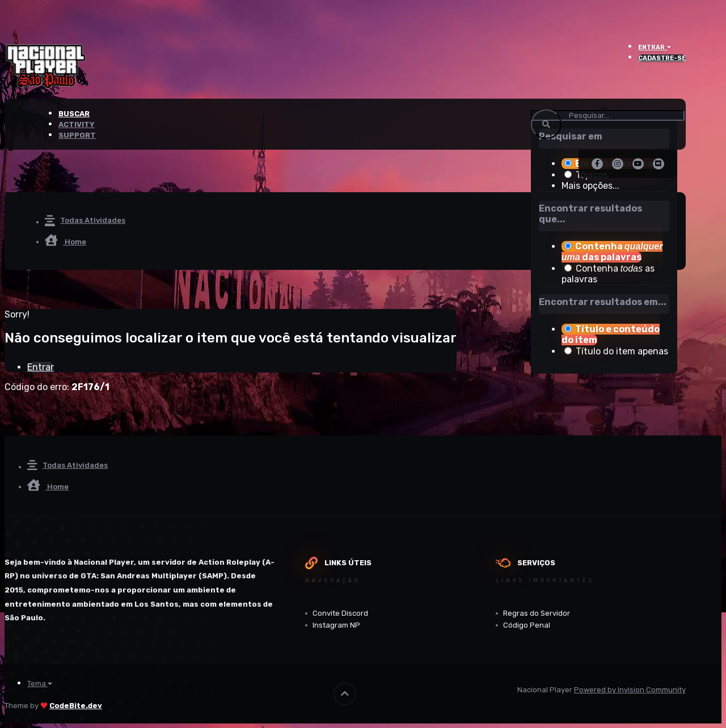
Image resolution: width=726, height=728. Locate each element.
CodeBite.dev (76, 706)
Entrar (655, 47)
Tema (40, 683)
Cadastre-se (662, 58)
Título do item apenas (622, 351)
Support (77, 135)
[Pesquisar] (608, 115)
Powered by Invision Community (630, 690)
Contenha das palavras (612, 252)
